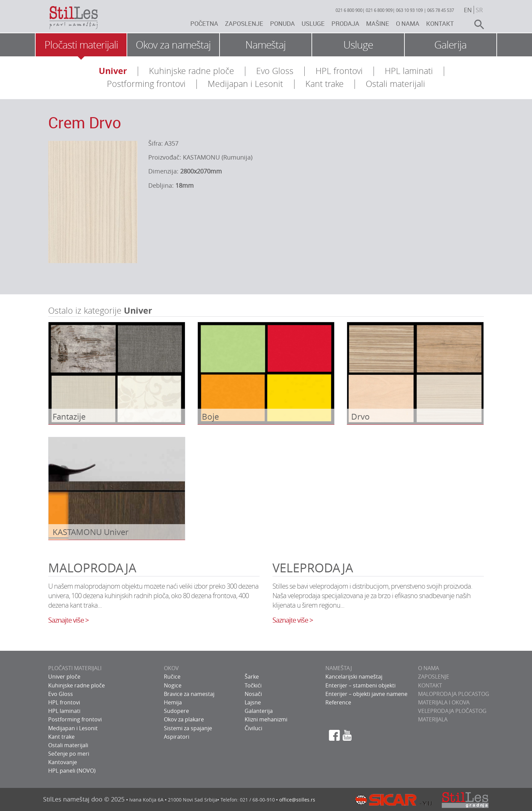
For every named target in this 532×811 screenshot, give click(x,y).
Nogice (173, 685)
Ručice (172, 677)
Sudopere (176, 711)
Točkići (253, 685)
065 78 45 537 (441, 10)
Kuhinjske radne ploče (192, 71)
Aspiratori (177, 737)
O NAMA (429, 668)
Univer (113, 71)
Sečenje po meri (69, 754)
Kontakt (440, 23)
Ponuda (282, 23)
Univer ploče (64, 677)
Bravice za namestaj (189, 694)
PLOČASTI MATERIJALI (75, 668)
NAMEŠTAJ (339, 668)
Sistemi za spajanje (188, 728)
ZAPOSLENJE (434, 677)
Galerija (450, 45)
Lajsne (253, 702)
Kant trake (325, 84)
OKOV (171, 668)
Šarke (252, 677)
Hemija (173, 702)
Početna (204, 23)
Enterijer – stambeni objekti (360, 685)
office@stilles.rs (297, 800)
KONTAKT (430, 685)
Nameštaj (265, 45)
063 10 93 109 (409, 10)
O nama (408, 23)
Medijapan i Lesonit (245, 84)
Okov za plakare (184, 719)
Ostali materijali (395, 84)
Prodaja (345, 23)
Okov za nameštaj (173, 45)
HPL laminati (409, 71)
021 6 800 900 (349, 10)
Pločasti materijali (81, 45)
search (476, 24)
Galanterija (259, 711)
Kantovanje (63, 762)
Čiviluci (253, 728)
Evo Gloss (275, 71)
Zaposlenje (244, 23)
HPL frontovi (339, 71)
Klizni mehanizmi (266, 719)
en (468, 10)
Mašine (378, 23)
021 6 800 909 (379, 10)
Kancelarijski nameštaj (354, 677)
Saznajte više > (68, 620)
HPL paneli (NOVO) (72, 771)
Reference (338, 702)
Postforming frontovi (146, 84)
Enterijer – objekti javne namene (366, 694)
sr (479, 10)
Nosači (253, 694)
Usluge (313, 23)
